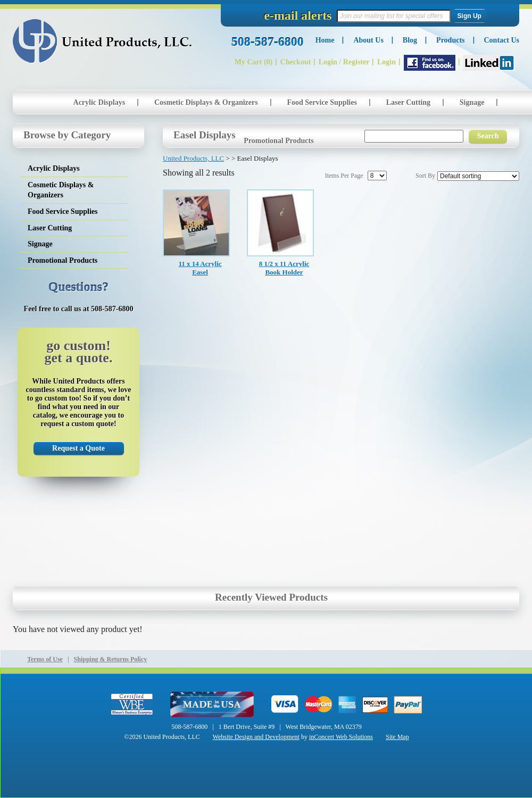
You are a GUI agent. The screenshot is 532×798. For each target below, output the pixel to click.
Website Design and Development (256, 737)
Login (386, 62)
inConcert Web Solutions (341, 737)
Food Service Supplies (322, 102)
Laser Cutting (408, 102)
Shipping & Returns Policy (111, 659)
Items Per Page (344, 176)
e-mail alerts (298, 15)
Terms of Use (45, 659)
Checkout (296, 62)
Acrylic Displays (99, 102)
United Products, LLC (102, 41)
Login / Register (344, 62)
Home (325, 40)
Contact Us (502, 40)
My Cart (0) (254, 62)
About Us (368, 40)
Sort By (425, 176)
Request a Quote (78, 448)
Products (450, 40)
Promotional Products (279, 141)
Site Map (397, 737)
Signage (472, 102)
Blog (410, 40)
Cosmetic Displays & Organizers (206, 102)
